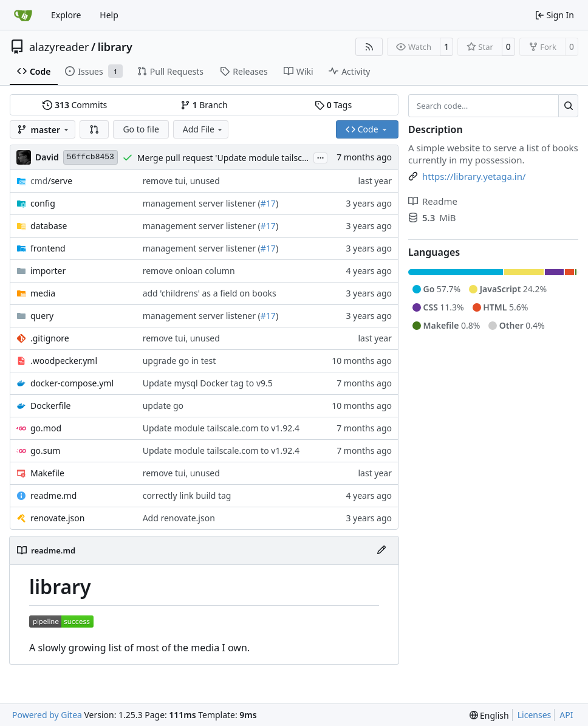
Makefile (47, 473)
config (43, 203)
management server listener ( (202, 203)
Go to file (141, 129)
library (115, 47)
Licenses (535, 715)
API (566, 715)
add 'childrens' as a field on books (210, 293)
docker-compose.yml (72, 383)
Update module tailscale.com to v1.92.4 (221, 428)
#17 (268, 203)
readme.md (53, 495)
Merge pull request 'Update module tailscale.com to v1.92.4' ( (259, 158)
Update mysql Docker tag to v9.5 (208, 383)
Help (109, 15)
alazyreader (59, 47)
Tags (333, 105)
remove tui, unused (181, 181)
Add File (203, 129)
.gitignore (50, 338)
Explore (66, 15)
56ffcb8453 (91, 157)
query (42, 316)
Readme (433, 201)
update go (163, 406)
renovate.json (57, 518)
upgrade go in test (179, 361)
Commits (75, 105)
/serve (51, 181)
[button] (94, 129)
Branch (204, 105)
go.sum (45, 450)
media (43, 293)
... (321, 157)
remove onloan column (189, 271)
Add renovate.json (179, 518)
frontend (48, 248)
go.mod (46, 428)
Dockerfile (51, 406)
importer (48, 271)
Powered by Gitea (47, 715)
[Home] (23, 15)
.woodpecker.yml (64, 361)
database (49, 226)
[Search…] (568, 106)
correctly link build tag (187, 495)
